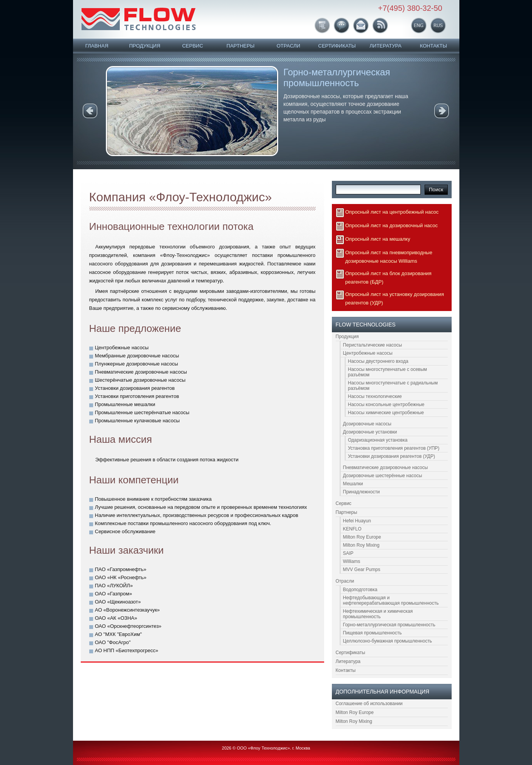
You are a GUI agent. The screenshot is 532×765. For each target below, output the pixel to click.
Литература (386, 46)
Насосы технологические (375, 396)
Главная (97, 46)
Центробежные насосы (368, 353)
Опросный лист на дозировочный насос (392, 225)
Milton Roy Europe (362, 537)
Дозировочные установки (370, 432)
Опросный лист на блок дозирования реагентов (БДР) (388, 278)
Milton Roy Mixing (361, 545)
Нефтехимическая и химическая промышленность (378, 614)
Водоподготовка (360, 590)
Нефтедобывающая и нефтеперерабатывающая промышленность (391, 600)
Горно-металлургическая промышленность (337, 77)
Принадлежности (361, 492)
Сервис (192, 46)
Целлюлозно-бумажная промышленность (388, 641)
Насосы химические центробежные (386, 413)
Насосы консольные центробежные (386, 405)
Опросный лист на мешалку (378, 239)
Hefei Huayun (357, 521)
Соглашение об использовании (369, 704)
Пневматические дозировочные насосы (386, 467)
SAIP (348, 553)
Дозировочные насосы (367, 424)
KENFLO (352, 529)
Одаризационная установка (378, 440)
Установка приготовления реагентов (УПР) (394, 448)
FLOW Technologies (139, 19)
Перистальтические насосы (373, 345)
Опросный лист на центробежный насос (392, 212)
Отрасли (288, 46)
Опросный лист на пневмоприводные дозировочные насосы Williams (389, 257)
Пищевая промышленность (372, 633)
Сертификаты (337, 46)
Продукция (145, 46)
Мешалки (353, 484)
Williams (352, 561)
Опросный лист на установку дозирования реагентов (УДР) (395, 298)
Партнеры (240, 46)
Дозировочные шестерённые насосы (383, 476)
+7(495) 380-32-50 (410, 8)
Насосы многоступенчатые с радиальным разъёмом (393, 386)
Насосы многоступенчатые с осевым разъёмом (388, 372)
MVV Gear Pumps (362, 569)
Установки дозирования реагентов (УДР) (392, 456)
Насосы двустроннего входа (378, 361)
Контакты (433, 46)
